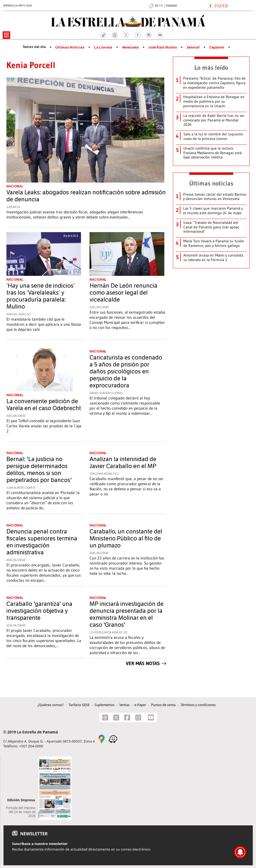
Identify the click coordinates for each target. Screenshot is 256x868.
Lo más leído (211, 68)
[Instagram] (138, 717)
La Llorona (103, 47)
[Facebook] (127, 717)
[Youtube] (151, 717)
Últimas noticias (211, 183)
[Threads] (105, 717)
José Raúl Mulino (163, 47)
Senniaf (193, 47)
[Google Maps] (102, 739)
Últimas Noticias (70, 47)
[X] (116, 717)
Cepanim (217, 47)
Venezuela (130, 47)
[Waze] (113, 739)
